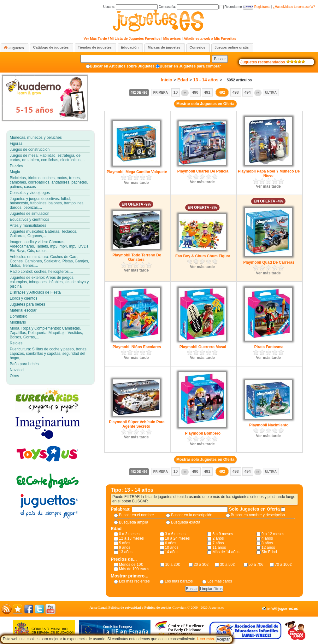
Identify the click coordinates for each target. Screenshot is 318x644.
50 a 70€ (256, 565)
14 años (172, 552)
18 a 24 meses (177, 538)
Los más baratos (179, 581)
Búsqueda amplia (134, 522)
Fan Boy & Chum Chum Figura (203, 256)
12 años (268, 547)
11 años (219, 547)
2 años (218, 538)
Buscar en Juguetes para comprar (190, 66)
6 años (171, 543)
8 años (267, 543)
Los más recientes (134, 581)
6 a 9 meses (223, 534)
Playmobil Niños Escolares (137, 347)
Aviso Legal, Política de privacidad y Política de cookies (131, 607)
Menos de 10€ (131, 565)
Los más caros (220, 581)
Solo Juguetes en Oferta (255, 509)
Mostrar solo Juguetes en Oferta (205, 104)
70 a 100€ (283, 565)
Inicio (167, 80)
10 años (172, 547)
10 (176, 92)
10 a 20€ (173, 565)
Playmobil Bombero (203, 433)
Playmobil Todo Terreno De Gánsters (137, 257)
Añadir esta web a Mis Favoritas (210, 38)
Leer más (206, 639)
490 (195, 92)
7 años (218, 543)
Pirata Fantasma (269, 347)
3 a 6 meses (175, 534)
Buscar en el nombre (136, 515)
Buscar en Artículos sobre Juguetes (122, 66)
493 (236, 92)
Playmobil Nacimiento (269, 425)
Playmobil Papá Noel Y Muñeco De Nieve (269, 173)
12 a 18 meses (131, 538)
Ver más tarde (136, 183)
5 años (125, 543)
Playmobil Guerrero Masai (203, 347)
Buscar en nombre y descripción (258, 515)
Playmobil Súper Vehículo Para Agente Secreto (137, 424)
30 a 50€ (227, 565)
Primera (161, 93)
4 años (267, 538)
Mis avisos (172, 38)
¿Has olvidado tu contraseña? (294, 7)
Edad (183, 80)
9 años (125, 547)
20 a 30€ (201, 565)
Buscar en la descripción (192, 515)
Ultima (271, 93)
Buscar (220, 59)
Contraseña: (189, 7)
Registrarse (262, 7)
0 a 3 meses (129, 534)
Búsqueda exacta (186, 522)
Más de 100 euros (134, 569)
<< (185, 93)
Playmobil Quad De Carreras (269, 262)
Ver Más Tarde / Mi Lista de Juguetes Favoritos (122, 38)
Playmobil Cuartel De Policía (203, 171)
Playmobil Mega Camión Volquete (137, 172)
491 (207, 92)
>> (258, 93)
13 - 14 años (206, 80)
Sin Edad (269, 552)
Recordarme (231, 7)
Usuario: (130, 7)
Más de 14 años (226, 552)
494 (248, 92)
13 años (126, 552)
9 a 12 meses (273, 534)
